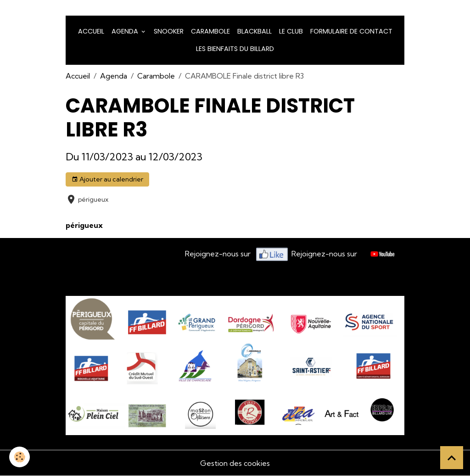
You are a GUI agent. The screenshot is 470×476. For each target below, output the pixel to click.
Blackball (255, 31)
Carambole (210, 31)
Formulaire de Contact (351, 31)
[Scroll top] (452, 458)
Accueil (91, 31)
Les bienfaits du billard (235, 49)
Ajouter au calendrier (107, 179)
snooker (169, 31)
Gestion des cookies (235, 463)
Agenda (126, 31)
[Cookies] (20, 457)
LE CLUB (291, 31)
